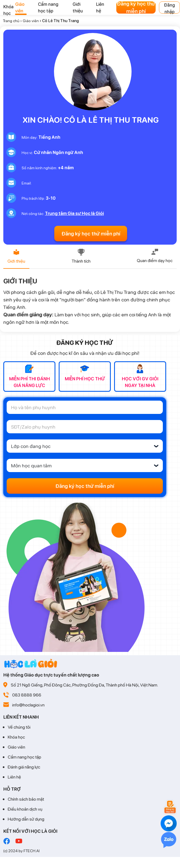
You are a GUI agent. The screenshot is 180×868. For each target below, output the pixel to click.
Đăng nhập (169, 8)
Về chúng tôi (19, 727)
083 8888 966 (27, 695)
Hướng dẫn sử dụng (26, 819)
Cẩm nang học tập (25, 757)
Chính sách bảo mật (26, 799)
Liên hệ (14, 777)
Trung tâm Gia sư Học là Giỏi (74, 213)
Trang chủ (11, 21)
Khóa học (16, 737)
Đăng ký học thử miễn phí (136, 7)
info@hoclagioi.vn (28, 705)
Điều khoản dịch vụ (25, 809)
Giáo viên (31, 21)
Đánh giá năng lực (24, 767)
